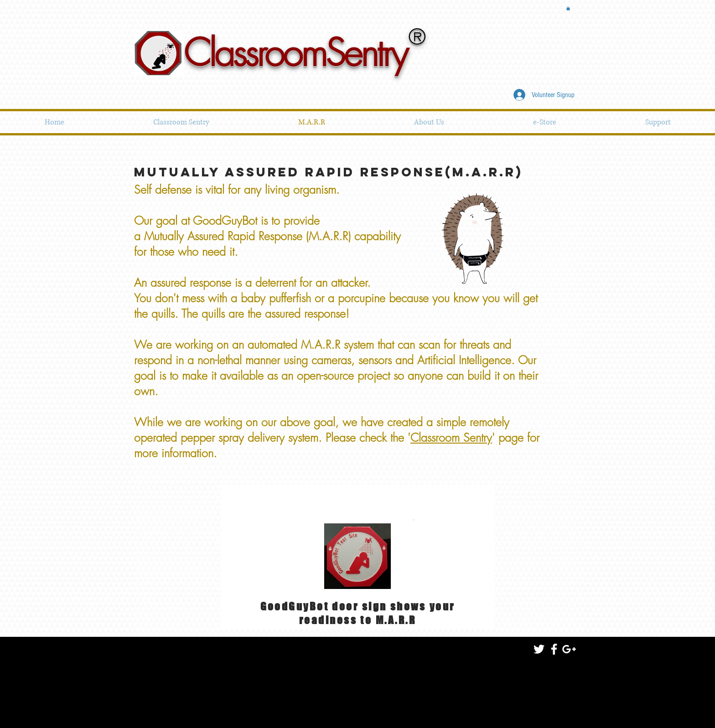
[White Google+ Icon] (569, 649)
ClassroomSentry (295, 53)
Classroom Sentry (451, 438)
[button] (568, 8)
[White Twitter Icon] (539, 649)
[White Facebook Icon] (554, 649)
